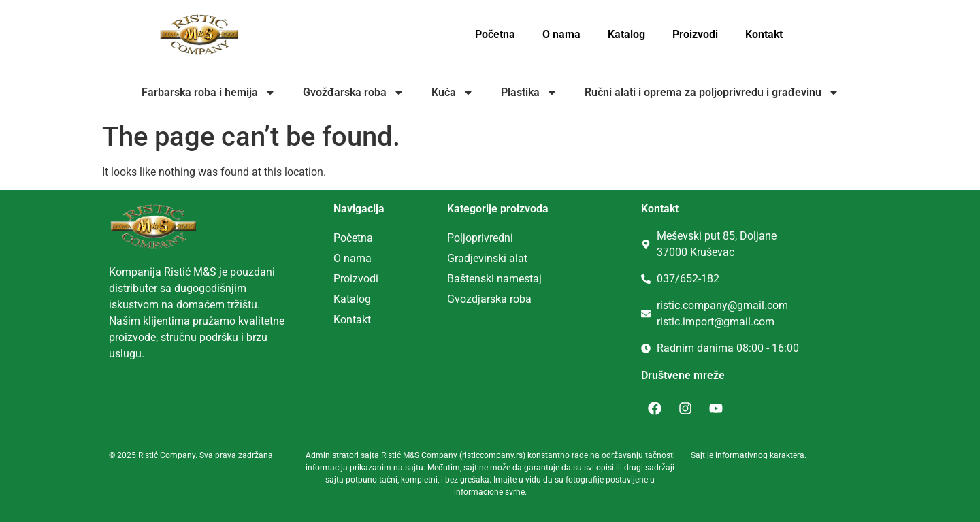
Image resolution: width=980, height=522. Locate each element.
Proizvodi (695, 34)
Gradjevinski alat (487, 258)
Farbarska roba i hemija (209, 93)
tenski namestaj (504, 279)
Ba (454, 279)
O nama (561, 34)
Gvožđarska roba (354, 93)
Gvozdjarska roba (489, 299)
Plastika (529, 93)
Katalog (626, 34)
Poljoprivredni (480, 238)
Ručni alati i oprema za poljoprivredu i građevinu (712, 93)
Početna (495, 34)
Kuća (453, 93)
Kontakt (764, 34)
